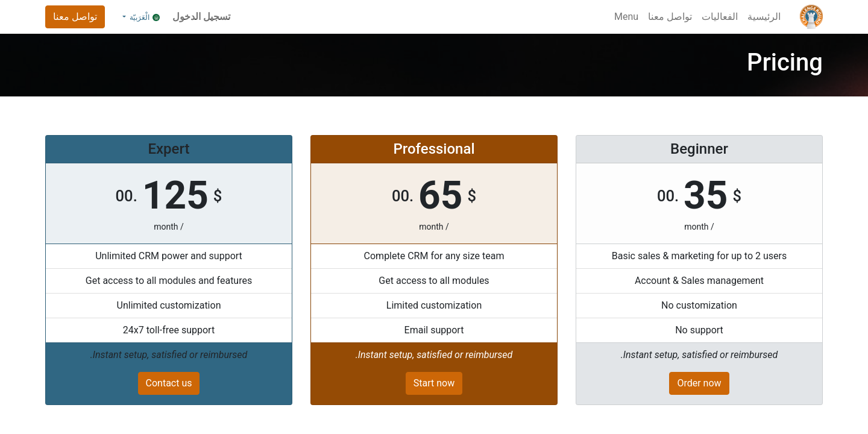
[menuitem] (764, 17)
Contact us (169, 383)
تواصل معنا (75, 17)
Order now (699, 383)
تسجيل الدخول (201, 17)
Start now (434, 383)
